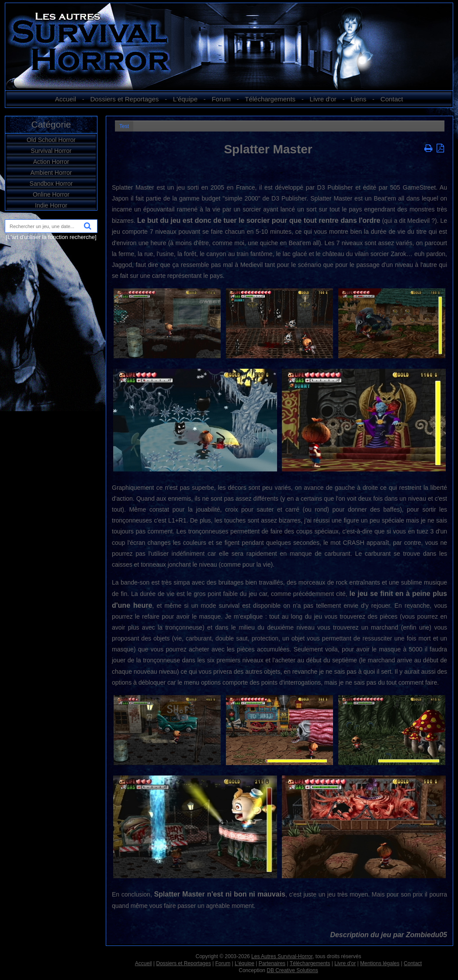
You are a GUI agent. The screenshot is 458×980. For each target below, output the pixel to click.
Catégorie (51, 124)
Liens (358, 99)
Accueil (66, 99)
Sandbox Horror (51, 184)
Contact (392, 99)
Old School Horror (51, 140)
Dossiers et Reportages (125, 99)
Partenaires (272, 963)
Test (124, 126)
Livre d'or (323, 99)
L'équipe (185, 99)
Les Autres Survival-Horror (282, 956)
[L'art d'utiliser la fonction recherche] (51, 237)
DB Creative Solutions (292, 970)
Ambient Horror (51, 173)
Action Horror (51, 162)
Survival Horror (51, 151)
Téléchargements (270, 99)
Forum (221, 99)
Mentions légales (380, 963)
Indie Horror (51, 205)
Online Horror (51, 194)
